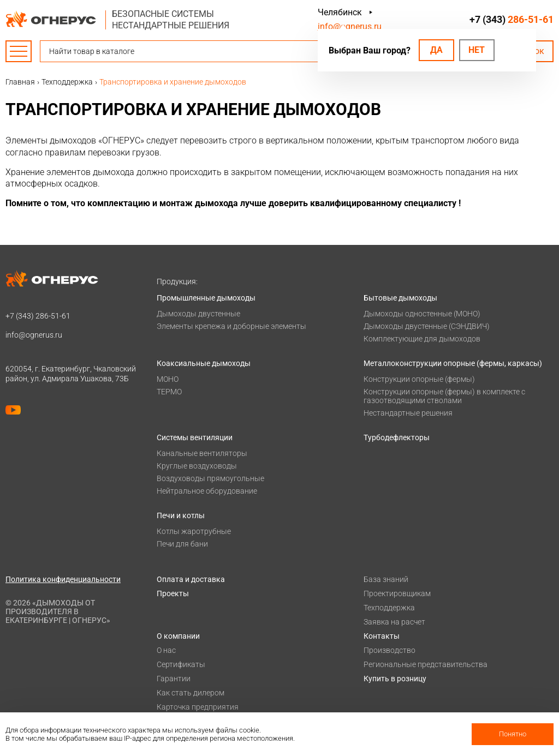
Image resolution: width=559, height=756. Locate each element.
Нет (477, 50)
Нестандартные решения (408, 413)
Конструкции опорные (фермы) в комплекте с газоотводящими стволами (444, 396)
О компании (178, 636)
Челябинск (340, 12)
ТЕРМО (169, 392)
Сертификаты (181, 664)
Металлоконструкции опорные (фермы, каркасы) (453, 363)
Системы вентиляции (195, 437)
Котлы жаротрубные (194, 531)
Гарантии (174, 679)
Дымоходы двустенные (198, 314)
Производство (389, 650)
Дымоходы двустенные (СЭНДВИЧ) (427, 326)
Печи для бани (182, 544)
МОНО (168, 379)
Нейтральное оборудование (207, 491)
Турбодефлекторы (397, 437)
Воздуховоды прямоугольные (210, 478)
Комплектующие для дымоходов (422, 339)
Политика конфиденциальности (63, 579)
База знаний (386, 579)
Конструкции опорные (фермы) (419, 379)
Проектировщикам (397, 593)
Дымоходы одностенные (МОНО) (422, 314)
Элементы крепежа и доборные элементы (231, 326)
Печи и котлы (181, 515)
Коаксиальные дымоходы (204, 363)
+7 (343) (512, 19)
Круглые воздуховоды (197, 466)
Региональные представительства (426, 664)
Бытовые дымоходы (400, 298)
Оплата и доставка (191, 579)
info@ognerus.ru (350, 26)
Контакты (382, 636)
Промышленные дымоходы (206, 298)
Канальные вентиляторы (202, 453)
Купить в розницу (395, 679)
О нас (166, 650)
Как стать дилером (191, 693)
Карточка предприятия (198, 707)
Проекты (173, 593)
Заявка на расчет (394, 622)
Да (436, 50)
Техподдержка (389, 608)
